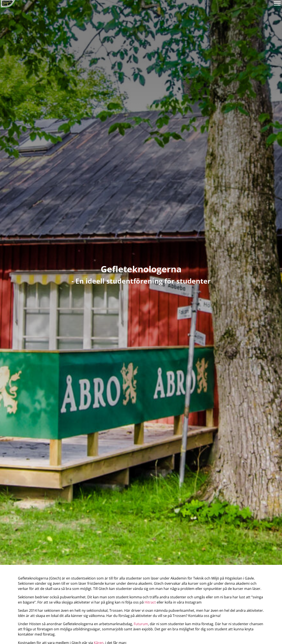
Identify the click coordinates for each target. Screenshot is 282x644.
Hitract (150, 602)
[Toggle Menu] (277, 3)
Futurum (141, 624)
